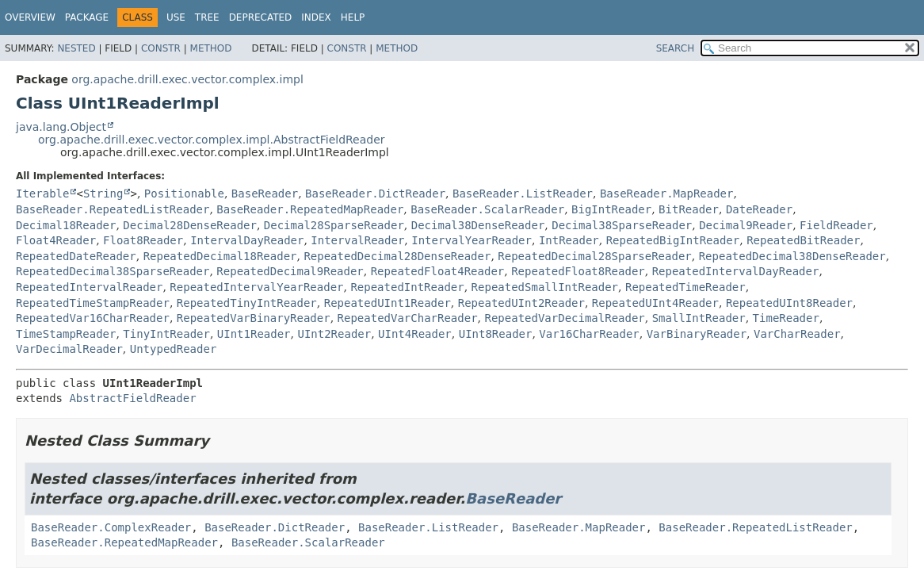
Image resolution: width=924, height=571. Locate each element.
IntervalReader (357, 240)
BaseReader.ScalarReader (487, 209)
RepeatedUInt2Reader (521, 303)
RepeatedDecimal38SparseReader (113, 271)
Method (211, 48)
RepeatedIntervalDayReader (736, 271)
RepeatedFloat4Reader (438, 271)
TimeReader (786, 318)
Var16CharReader (589, 334)
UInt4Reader (415, 334)
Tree (207, 17)
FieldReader (836, 225)
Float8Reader (143, 240)
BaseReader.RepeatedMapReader (310, 209)
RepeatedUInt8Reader (789, 303)
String (103, 194)
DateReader (759, 209)
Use (176, 17)
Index (316, 17)
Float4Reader (56, 240)
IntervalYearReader (472, 240)
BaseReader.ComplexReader (111, 527)
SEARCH (676, 48)
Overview (30, 17)
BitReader (689, 209)
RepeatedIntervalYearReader (256, 287)
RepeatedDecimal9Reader (290, 271)
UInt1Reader (254, 334)
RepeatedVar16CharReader (93, 318)
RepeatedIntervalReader (89, 287)
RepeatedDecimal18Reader (220, 256)
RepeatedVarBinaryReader (254, 318)
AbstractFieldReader (132, 398)
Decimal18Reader (66, 225)
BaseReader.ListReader (523, 194)
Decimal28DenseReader (190, 225)
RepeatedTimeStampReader (93, 303)
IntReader (569, 240)
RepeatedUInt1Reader (388, 303)
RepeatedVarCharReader (408, 318)
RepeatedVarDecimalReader (564, 318)
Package (87, 17)
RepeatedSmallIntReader (545, 287)
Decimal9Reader (746, 225)
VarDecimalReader (69, 349)
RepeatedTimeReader (685, 287)
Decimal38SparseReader (622, 225)
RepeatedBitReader (803, 240)
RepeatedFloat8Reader (578, 271)
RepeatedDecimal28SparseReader (594, 256)
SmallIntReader (699, 318)
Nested (76, 48)
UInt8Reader (496, 334)
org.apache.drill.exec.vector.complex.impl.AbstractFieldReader (212, 140)
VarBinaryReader (697, 334)
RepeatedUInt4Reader (655, 303)
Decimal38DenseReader (478, 225)
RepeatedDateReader (76, 256)
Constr (161, 48)
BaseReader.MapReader (667, 194)
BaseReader (265, 194)
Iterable (42, 194)
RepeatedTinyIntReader (247, 303)
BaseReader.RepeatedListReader (113, 209)
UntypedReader (174, 349)
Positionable (184, 194)
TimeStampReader (66, 334)
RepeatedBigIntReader (673, 240)
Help (353, 17)
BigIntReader (611, 209)
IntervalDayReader (247, 240)
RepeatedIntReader (407, 287)
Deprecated (261, 17)
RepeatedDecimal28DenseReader (397, 256)
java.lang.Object (61, 127)
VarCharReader (797, 334)
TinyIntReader (166, 334)
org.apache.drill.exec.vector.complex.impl (187, 79)
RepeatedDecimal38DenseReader (792, 256)
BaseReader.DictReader (375, 194)
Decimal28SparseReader (334, 225)
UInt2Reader (334, 334)
